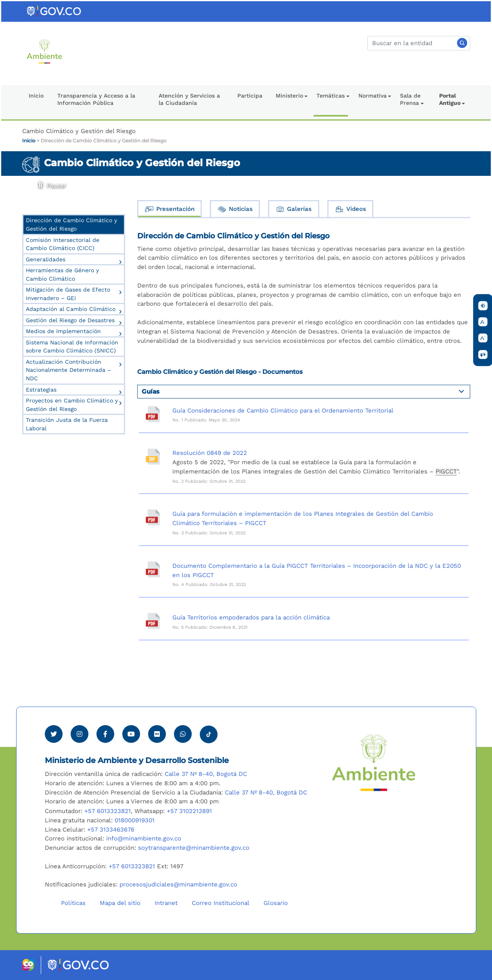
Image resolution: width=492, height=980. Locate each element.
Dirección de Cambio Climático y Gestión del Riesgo (104, 141)
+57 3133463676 (111, 830)
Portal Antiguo (450, 99)
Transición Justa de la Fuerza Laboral (67, 424)
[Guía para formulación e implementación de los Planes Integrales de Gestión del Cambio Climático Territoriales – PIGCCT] (153, 517)
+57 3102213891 (189, 811)
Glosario (276, 903)
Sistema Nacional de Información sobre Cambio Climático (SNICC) (72, 347)
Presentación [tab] (170, 209)
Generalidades (46, 259)
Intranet (166, 903)
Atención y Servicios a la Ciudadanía (189, 99)
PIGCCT (446, 471)
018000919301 (135, 820)
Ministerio (289, 96)
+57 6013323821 (108, 811)
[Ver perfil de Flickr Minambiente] (157, 734)
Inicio (36, 96)
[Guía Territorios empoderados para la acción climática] (153, 621)
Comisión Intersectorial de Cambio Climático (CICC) (63, 244)
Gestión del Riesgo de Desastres (70, 320)
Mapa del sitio (120, 903)
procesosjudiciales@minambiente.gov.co (178, 884)
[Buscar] (419, 43)
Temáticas (331, 96)
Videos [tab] (350, 209)
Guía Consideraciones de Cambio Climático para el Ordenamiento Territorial (283, 411)
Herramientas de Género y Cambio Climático (62, 274)
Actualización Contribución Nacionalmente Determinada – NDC (68, 370)
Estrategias (41, 390)
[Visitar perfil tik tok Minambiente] (209, 732)
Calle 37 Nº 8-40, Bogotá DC (206, 774)
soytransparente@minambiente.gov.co (194, 848)
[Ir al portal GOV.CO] (54, 11)
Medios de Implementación (63, 331)
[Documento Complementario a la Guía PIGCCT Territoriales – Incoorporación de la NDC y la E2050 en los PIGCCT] (153, 569)
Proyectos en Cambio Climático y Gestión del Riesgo (72, 405)
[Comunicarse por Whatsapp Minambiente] (183, 734)
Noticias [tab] (235, 209)
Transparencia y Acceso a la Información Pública (96, 99)
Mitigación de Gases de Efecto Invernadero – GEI (68, 294)
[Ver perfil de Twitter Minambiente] (54, 734)
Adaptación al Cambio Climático (71, 309)
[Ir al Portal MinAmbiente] (45, 51)
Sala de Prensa (410, 99)
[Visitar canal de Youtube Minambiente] (131, 734)
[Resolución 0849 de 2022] (153, 457)
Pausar (39, 182)
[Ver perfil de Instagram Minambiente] (80, 734)
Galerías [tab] (293, 209)
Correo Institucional (221, 903)
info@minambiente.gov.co (144, 838)
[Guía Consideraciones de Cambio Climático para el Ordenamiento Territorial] (153, 414)
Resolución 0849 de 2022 (210, 453)
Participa (250, 96)
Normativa (373, 96)
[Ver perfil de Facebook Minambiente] (105, 734)
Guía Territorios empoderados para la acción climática (251, 617)
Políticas (73, 903)
